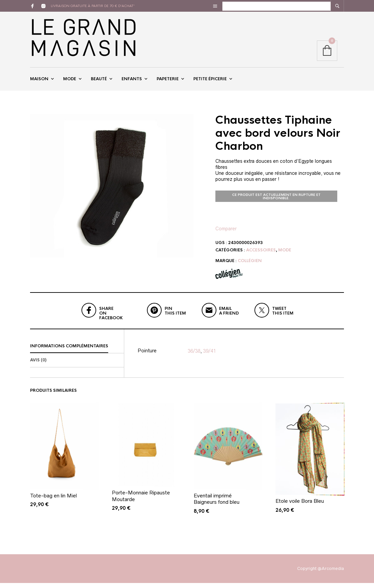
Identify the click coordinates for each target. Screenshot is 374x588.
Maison (39, 81)
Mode (70, 81)
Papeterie (168, 81)
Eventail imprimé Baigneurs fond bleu (217, 504)
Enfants (132, 81)
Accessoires (261, 255)
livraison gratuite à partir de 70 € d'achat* (93, 6)
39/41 (209, 356)
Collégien (250, 266)
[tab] (77, 351)
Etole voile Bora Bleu (300, 506)
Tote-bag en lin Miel (53, 501)
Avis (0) (38, 365)
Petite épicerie (210, 81)
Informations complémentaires (69, 351)
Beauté (99, 81)
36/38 (194, 356)
